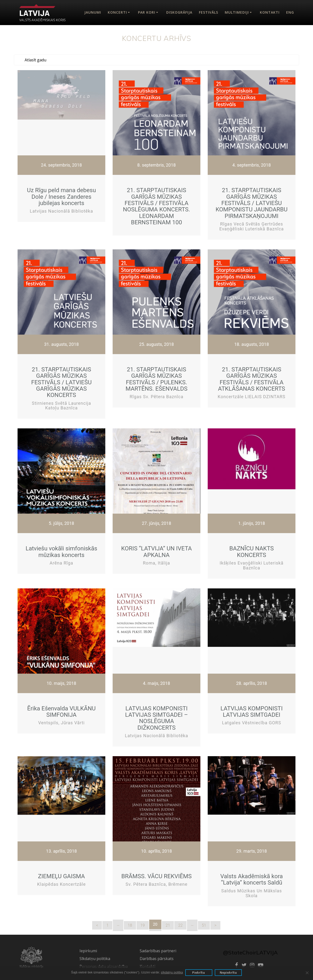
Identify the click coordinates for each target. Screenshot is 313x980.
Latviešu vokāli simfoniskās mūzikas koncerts (61, 552)
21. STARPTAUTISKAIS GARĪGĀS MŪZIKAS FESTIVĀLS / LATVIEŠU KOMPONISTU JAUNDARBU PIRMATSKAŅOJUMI (251, 203)
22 (180, 925)
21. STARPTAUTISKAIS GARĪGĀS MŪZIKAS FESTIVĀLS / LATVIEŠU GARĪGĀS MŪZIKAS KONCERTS (61, 382)
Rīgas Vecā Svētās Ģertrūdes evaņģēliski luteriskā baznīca (252, 226)
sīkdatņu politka (172, 972)
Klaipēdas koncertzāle (61, 884)
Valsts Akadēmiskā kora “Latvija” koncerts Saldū (252, 879)
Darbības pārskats (157, 959)
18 (130, 925)
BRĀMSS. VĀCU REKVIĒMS (156, 876)
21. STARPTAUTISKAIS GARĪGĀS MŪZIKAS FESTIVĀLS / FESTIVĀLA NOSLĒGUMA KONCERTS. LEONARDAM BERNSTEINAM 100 (156, 206)
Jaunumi (93, 12)
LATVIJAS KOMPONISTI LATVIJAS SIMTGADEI (251, 712)
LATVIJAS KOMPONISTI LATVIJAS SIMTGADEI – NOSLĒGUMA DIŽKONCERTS (156, 718)
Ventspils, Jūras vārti (62, 723)
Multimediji (237, 12)
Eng (290, 12)
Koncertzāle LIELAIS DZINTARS (252, 397)
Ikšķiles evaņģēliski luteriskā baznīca (252, 565)
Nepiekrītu (228, 973)
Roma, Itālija (156, 563)
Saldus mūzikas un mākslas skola (252, 893)
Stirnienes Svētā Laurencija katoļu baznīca (62, 406)
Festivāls (209, 12)
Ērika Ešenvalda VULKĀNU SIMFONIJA (62, 712)
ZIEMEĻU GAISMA (62, 876)
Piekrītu (199, 973)
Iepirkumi (88, 951)
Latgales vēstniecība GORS (252, 723)
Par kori (147, 12)
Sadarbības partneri (158, 951)
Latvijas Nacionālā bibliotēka (61, 211)
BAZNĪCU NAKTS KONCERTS (252, 552)
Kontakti (270, 12)
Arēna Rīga (62, 563)
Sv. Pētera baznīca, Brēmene (156, 884)
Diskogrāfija (179, 12)
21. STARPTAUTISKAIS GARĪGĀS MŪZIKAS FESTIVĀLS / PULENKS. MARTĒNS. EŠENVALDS (156, 379)
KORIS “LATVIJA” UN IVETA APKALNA (156, 552)
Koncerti (117, 12)
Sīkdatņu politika (95, 959)
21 (168, 925)
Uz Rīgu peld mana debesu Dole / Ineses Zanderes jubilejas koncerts (62, 197)
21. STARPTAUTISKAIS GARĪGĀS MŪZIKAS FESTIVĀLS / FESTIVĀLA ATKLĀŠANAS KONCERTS (251, 379)
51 (204, 925)
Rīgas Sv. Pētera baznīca (157, 397)
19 (143, 925)
